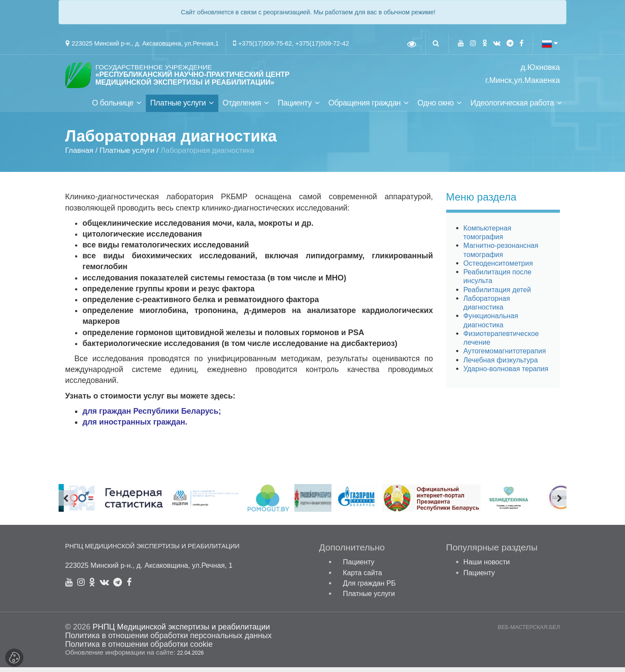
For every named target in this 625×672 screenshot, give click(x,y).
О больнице (113, 108)
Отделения (242, 108)
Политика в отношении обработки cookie (139, 649)
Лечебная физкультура (501, 365)
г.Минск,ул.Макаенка (523, 81)
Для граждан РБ (369, 588)
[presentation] (66, 503)
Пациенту (295, 108)
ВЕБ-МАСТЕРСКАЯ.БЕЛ (529, 632)
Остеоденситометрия (498, 268)
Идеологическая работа (512, 108)
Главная (79, 155)
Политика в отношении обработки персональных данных (168, 641)
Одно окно (436, 108)
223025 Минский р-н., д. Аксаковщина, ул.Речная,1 (145, 43)
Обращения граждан (364, 108)
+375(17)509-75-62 (265, 43)
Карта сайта (362, 577)
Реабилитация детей (497, 294)
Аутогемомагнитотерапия (505, 356)
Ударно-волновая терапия (506, 373)
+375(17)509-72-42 (322, 43)
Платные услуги (178, 108)
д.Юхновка (540, 68)
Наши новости (487, 567)
